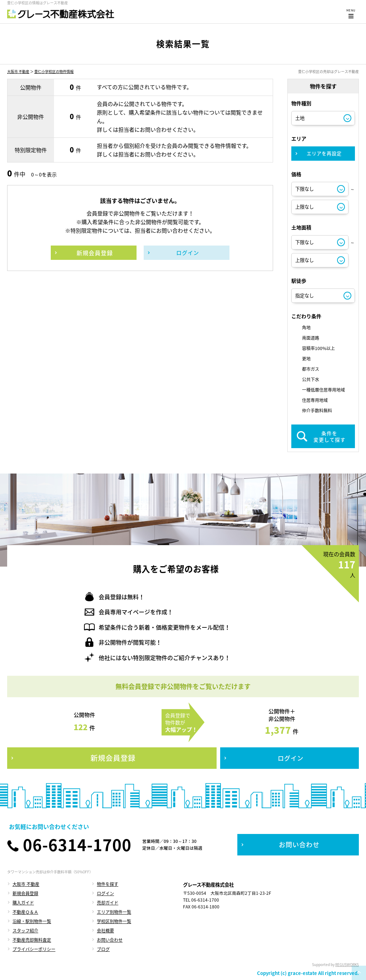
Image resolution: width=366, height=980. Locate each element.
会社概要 (105, 931)
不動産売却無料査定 (32, 940)
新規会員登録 (25, 893)
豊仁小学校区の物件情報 (54, 71)
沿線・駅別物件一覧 (32, 921)
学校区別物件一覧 (114, 921)
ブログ (103, 949)
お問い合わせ (110, 940)
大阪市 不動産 (18, 71)
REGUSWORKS (347, 964)
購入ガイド (23, 903)
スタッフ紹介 (25, 931)
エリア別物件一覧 (114, 912)
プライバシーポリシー (34, 949)
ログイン (105, 893)
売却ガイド (108, 903)
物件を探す (108, 884)
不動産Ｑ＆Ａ (25, 912)
